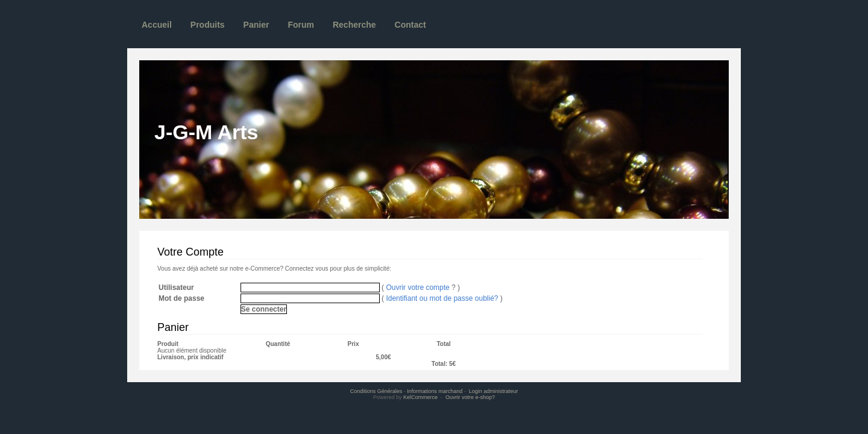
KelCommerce (421, 397)
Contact (410, 25)
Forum (301, 25)
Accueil (157, 25)
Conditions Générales (376, 391)
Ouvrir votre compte (417, 288)
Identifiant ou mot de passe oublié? (442, 298)
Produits (208, 25)
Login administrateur (494, 391)
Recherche (354, 25)
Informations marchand (435, 391)
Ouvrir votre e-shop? (470, 397)
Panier (256, 25)
